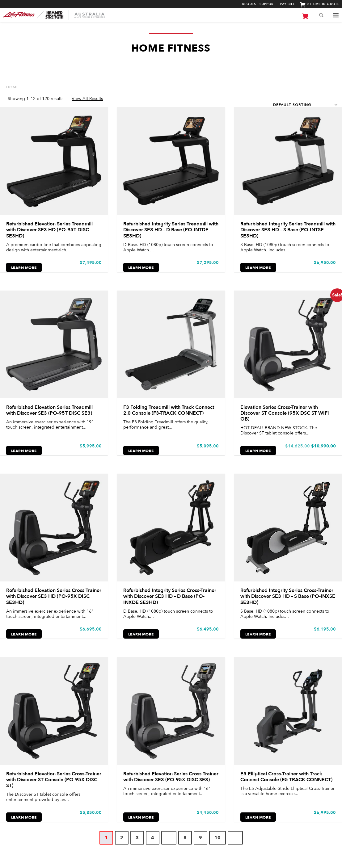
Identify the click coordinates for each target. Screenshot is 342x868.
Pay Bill (287, 4)
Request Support (259, 4)
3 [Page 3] (137, 838)
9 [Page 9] (201, 838)
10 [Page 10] (217, 838)
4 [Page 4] (153, 838)
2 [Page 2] (122, 838)
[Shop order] (304, 105)
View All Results (87, 99)
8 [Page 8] (185, 838)
